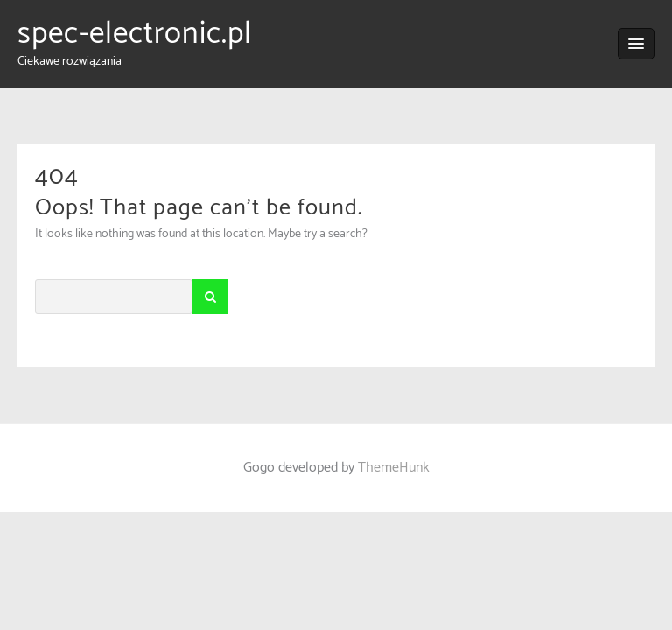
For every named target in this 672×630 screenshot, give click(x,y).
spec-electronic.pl (135, 34)
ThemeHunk (394, 468)
